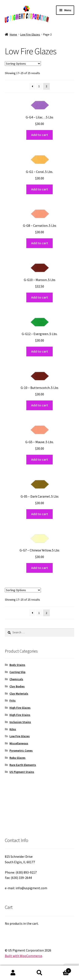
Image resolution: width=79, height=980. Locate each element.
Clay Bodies (17, 686)
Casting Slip (17, 672)
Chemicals (16, 679)
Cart (62, 970)
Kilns (13, 729)
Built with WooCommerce (23, 956)
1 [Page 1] (39, 86)
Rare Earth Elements (23, 765)
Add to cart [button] (40, 135)
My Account (13, 973)
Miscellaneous (19, 743)
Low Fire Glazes (30, 34)
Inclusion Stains (20, 722)
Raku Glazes (17, 758)
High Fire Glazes (20, 708)
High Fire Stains (20, 715)
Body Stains (17, 665)
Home (13, 34)
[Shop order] (23, 64)
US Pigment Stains (22, 772)
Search (39, 973)
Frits (13, 700)
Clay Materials (19, 694)
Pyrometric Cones (21, 751)
